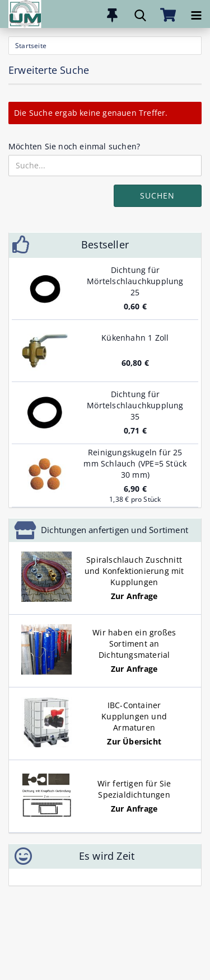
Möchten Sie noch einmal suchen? (74, 146)
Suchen (157, 195)
